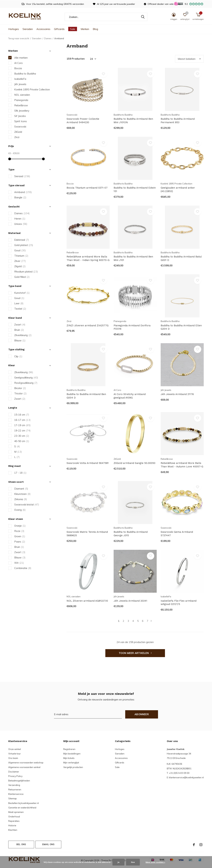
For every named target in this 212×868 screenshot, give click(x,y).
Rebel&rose (21, 105)
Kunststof (22, 293)
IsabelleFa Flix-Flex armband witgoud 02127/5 (179, 603)
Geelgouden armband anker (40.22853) (178, 189)
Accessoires (43, 29)
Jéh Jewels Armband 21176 (177, 394)
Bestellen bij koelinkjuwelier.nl (24, 803)
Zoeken (143, 17)
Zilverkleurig (23, 335)
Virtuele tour (14, 754)
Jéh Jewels (20, 84)
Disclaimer (14, 772)
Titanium (21, 256)
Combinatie (23, 568)
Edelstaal (22, 240)
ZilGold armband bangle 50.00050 (134, 463)
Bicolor (20, 388)
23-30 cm (22, 436)
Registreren (69, 749)
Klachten (13, 830)
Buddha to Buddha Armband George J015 (131, 534)
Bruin (19, 330)
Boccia (18, 68)
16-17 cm (22, 420)
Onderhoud (14, 817)
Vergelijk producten (73, 767)
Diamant (21, 489)
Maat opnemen (16, 812)
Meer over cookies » (155, 862)
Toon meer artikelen (135, 653)
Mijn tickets (69, 758)
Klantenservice (16, 794)
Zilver (20, 261)
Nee (133, 862)
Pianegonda (21, 100)
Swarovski (20, 127)
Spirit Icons (21, 121)
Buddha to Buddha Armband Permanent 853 (178, 121)
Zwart (20, 325)
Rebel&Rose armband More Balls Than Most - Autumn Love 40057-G (182, 465)
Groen (20, 536)
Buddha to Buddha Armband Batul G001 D (181, 258)
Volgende (151, 621)
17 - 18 (20, 473)
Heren (20, 219)
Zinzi (17, 137)
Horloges (14, 29)
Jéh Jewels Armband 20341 (130, 601)
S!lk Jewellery (22, 111)
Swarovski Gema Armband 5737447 (177, 534)
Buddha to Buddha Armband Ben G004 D (86, 396)
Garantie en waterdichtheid (22, 808)
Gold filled (22, 277)
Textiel (20, 309)
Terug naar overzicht (19, 38)
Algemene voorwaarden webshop (26, 763)
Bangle (20, 197)
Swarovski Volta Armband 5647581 (88, 463)
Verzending (14, 785)
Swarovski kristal (27, 505)
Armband (23, 192)
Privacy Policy (15, 776)
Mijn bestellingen (72, 754)
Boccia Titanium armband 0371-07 (87, 188)
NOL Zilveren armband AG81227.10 (87, 601)
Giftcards (59, 29)
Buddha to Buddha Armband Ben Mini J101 (133, 258)
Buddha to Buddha (25, 74)
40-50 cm (22, 441)
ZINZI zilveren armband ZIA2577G (88, 325)
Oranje (20, 526)
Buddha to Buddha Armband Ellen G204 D (181, 327)
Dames (48, 38)
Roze (19, 531)
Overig (20, 510)
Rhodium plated (26, 272)
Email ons (48, 844)
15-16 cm (22, 415)
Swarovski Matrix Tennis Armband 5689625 (87, 534)
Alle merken (21, 58)
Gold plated (24, 245)
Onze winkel (15, 749)
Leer (19, 303)
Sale (73, 29)
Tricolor (20, 393)
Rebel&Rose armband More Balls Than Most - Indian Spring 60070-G (88, 258)
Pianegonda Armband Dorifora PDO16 (132, 327)
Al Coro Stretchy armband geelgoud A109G (130, 396)
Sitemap (13, 798)
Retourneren (15, 790)
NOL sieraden (22, 95)
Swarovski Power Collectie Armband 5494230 (83, 121)
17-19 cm (22, 425)
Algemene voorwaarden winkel (24, 767)
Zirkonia (21, 499)
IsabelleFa (20, 79)
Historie (12, 825)
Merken (85, 29)
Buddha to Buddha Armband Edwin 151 (135, 189)
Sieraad (22, 176)
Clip (18, 356)
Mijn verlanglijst (71, 763)
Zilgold (20, 266)
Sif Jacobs (20, 116)
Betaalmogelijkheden (19, 781)
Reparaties (14, 821)
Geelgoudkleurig (26, 378)
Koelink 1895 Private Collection (32, 89)
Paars (20, 542)
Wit (19, 563)
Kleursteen (22, 494)
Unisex (21, 224)
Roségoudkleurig (26, 383)
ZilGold (18, 132)
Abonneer (142, 714)
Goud (20, 250)
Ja (118, 862)
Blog (95, 29)
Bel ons (21, 844)
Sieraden (28, 29)
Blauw (20, 340)
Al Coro (18, 63)
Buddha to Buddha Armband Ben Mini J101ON (133, 121)
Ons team (13, 758)
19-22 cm (22, 431)
